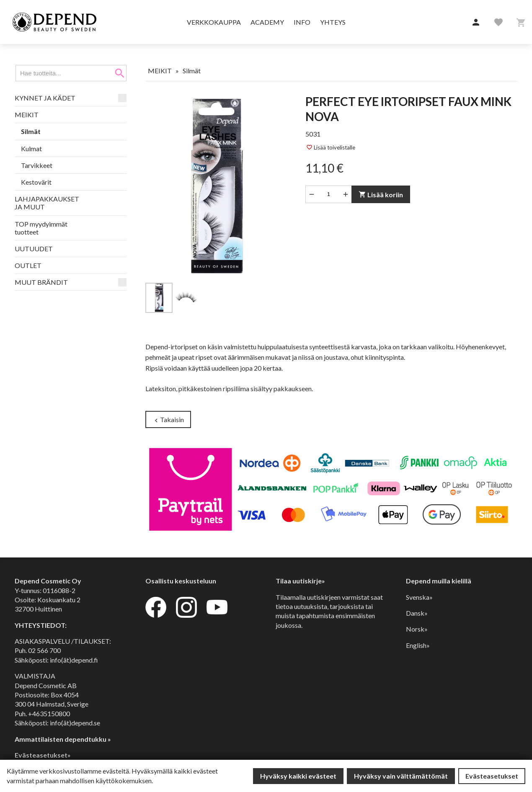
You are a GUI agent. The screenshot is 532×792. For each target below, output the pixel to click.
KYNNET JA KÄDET (45, 98)
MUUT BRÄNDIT (41, 282)
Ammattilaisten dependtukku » (63, 739)
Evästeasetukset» (43, 755)
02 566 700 (44, 650)
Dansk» (417, 613)
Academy (267, 22)
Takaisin (168, 420)
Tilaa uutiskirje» (300, 581)
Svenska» (419, 597)
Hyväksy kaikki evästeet (298, 776)
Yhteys (333, 22)
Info (302, 22)
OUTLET (28, 265)
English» (418, 645)
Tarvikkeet (37, 165)
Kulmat (31, 148)
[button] (476, 23)
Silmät (31, 131)
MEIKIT (27, 115)
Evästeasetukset (492, 776)
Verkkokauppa (214, 22)
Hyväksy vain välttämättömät (401, 776)
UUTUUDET (34, 249)
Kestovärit (36, 182)
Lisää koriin (381, 195)
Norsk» (417, 629)
